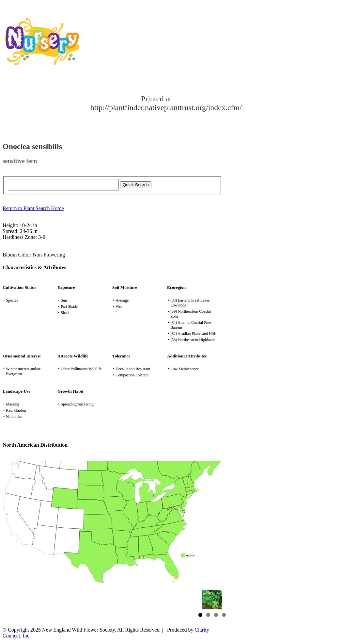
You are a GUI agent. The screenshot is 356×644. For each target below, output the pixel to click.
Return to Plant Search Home (33, 208)
